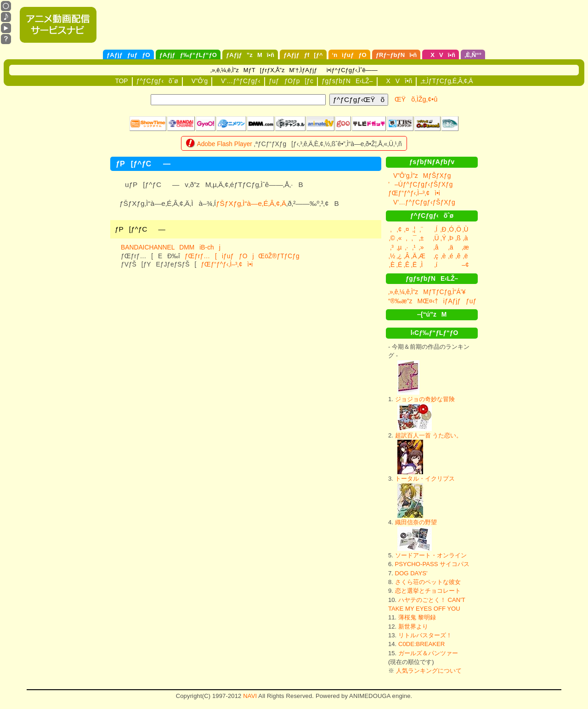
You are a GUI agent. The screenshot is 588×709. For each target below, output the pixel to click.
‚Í (436, 229)
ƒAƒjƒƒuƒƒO (128, 55)
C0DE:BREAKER (421, 644)
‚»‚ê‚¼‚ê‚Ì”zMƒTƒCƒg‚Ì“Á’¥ (427, 292)
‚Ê (407, 265)
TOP (121, 81)
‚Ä (414, 256)
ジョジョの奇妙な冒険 (425, 399)
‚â (436, 247)
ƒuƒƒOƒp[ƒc (291, 81)
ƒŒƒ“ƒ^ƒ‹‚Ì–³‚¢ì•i (227, 264)
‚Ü (436, 238)
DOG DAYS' (411, 573)
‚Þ (451, 238)
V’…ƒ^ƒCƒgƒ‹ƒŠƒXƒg (422, 202)
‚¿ (399, 256)
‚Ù (465, 229)
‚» (421, 247)
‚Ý (443, 238)
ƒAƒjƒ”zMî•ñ (250, 55)
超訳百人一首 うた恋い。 (429, 435)
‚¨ (421, 229)
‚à (466, 238)
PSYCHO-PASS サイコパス (433, 564)
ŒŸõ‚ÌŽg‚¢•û (416, 99)
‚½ (392, 256)
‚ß (458, 238)
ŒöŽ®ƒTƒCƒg (279, 256)
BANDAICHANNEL (148, 247)
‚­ (406, 238)
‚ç (436, 256)
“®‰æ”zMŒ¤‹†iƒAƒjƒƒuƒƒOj (442, 301)
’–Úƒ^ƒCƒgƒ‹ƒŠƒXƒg (420, 184)
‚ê (458, 256)
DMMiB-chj (200, 247)
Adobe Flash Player (224, 144)
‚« (399, 238)
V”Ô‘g (197, 81)
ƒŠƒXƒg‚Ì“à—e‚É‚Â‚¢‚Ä (251, 203)
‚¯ (414, 238)
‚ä (451, 247)
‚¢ (399, 229)
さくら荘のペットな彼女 (428, 582)
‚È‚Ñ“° (473, 55)
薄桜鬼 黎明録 (417, 617)
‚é (451, 256)
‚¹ (414, 247)
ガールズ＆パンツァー (428, 653)
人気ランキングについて (429, 671)
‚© (392, 238)
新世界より (413, 627)
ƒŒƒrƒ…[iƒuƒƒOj (219, 256)
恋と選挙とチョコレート (428, 591)
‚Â (407, 256)
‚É (399, 265)
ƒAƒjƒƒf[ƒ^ (303, 55)
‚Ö (458, 229)
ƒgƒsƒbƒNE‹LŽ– (347, 81)
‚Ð (443, 229)
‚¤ (407, 229)
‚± (421, 238)
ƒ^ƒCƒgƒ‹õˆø (157, 81)
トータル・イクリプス (425, 479)
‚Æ (421, 256)
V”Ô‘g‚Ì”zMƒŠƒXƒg (419, 176)
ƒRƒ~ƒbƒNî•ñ (396, 55)
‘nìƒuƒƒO (349, 55)
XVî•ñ (441, 55)
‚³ (392, 247)
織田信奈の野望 (416, 522)
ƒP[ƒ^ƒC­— (140, 229)
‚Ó (451, 229)
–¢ (465, 265)
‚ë (466, 256)
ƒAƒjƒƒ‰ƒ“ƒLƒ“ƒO (188, 55)
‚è (444, 256)
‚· (407, 247)
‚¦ (414, 229)
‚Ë (414, 265)
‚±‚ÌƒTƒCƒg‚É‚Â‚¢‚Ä (447, 81)
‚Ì (421, 265)
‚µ (399, 247)
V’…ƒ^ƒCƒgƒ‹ (238, 81)
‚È (392, 265)
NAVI (250, 696)
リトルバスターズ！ (425, 635)
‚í (436, 265)
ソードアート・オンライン (431, 555)
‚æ (465, 247)
